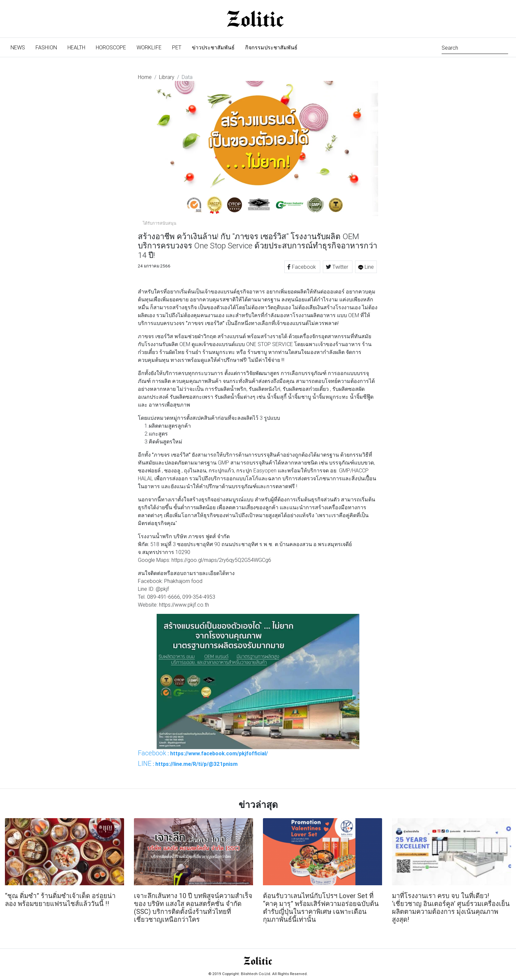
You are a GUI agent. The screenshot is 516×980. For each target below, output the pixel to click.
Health (76, 47)
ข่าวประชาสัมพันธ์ (213, 47)
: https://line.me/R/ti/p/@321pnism (188, 764)
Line (366, 267)
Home (145, 77)
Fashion (46, 47)
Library (167, 77)
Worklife (149, 47)
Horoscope (111, 47)
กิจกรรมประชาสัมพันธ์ (271, 47)
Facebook (302, 267)
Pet (177, 47)
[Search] (475, 47)
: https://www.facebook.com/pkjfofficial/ (203, 753)
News (20, 47)
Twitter (338, 267)
